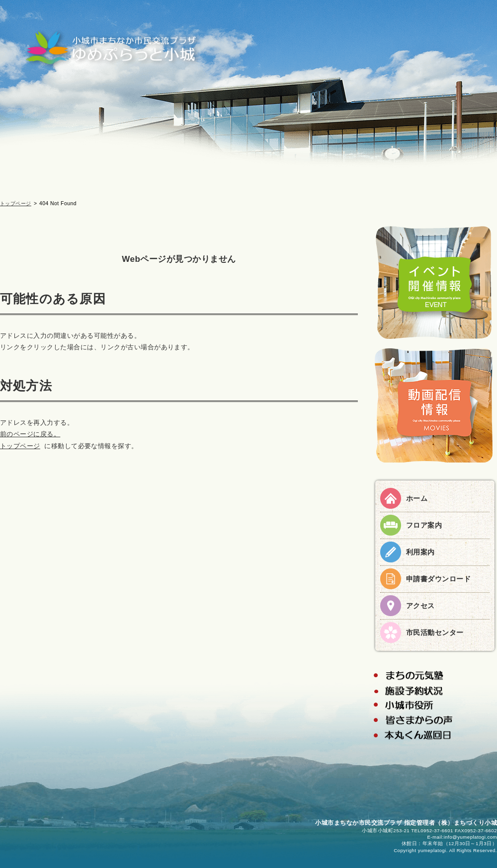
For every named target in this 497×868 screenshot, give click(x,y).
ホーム (417, 498)
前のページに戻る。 (30, 434)
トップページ (16, 203)
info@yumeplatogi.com (470, 837)
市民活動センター (435, 632)
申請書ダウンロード (438, 579)
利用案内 (420, 552)
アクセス (420, 606)
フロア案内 (424, 525)
